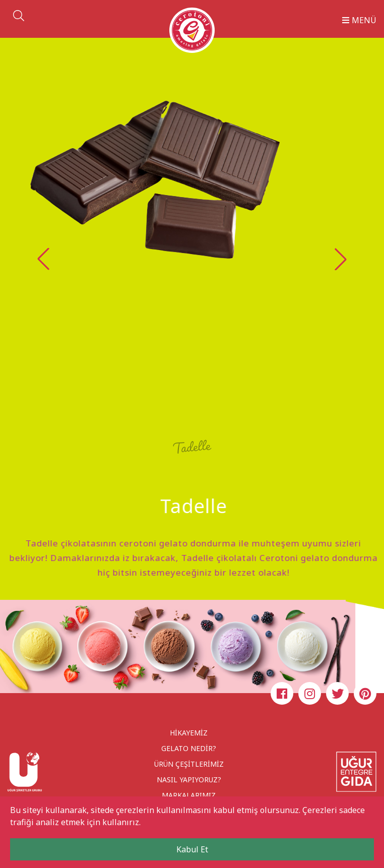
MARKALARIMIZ (189, 795)
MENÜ (359, 20)
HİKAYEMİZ (189, 733)
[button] (341, 259)
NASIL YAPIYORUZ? (189, 780)
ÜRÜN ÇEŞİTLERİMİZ (189, 764)
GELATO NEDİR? (189, 748)
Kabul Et (192, 849)
